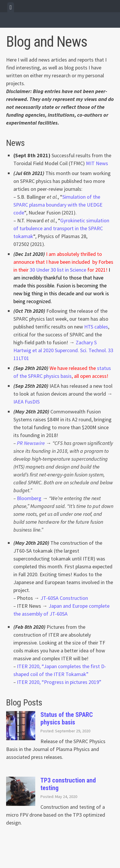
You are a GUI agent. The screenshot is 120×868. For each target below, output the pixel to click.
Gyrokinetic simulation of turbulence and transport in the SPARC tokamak (61, 228)
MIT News (97, 163)
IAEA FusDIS (27, 402)
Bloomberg (29, 498)
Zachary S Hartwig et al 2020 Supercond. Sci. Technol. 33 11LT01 (63, 350)
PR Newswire (31, 443)
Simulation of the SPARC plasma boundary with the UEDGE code (58, 205)
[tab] (11, 7)
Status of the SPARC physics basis (67, 718)
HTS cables (96, 327)
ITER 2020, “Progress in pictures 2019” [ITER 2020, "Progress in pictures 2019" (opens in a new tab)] (59, 682)
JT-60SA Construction (64, 598)
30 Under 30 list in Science (58, 270)
